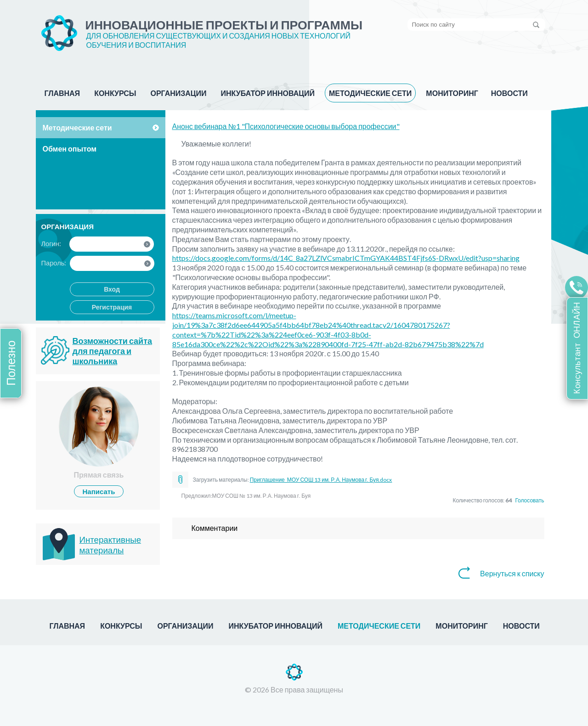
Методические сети (77, 127)
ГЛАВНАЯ (62, 93)
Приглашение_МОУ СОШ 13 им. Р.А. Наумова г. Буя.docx (321, 480)
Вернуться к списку (512, 573)
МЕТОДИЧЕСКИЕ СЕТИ (370, 93)
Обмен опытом (70, 149)
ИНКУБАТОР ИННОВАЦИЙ (268, 93)
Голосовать (529, 500)
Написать (99, 491)
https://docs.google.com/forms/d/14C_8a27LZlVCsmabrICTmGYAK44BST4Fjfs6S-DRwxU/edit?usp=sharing (346, 258)
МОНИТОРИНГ (452, 93)
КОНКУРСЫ (115, 93)
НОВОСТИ (509, 93)
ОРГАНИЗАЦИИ (179, 93)
